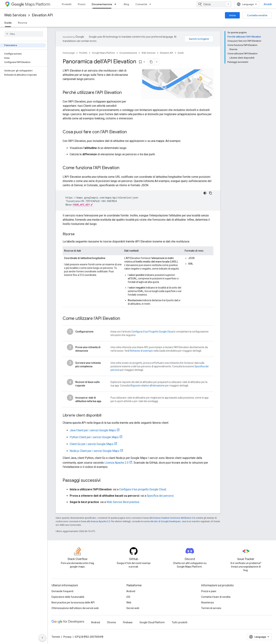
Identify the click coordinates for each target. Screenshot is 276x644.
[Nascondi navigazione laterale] (42, 638)
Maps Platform (31, 4)
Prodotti (67, 4)
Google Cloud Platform (152, 622)
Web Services (15, 15)
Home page (69, 53)
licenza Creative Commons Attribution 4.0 (174, 518)
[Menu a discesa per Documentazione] (116, 4)
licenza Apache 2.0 (100, 521)
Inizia (232, 15)
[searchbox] (24, 34)
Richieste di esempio (141, 351)
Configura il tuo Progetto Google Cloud (152, 332)
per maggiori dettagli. (132, 370)
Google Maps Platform (103, 53)
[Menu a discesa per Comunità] (151, 4)
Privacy (67, 637)
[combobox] (214, 4)
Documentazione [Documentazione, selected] (102, 4)
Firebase (128, 622)
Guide (181, 53)
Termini (56, 637)
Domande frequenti (62, 591)
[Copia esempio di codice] (211, 193)
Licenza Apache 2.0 (117, 463)
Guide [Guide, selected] (8, 23)
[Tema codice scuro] (205, 193)
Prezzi (82, 4)
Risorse (23, 23)
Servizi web (133, 608)
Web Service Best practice (123, 502)
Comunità (141, 4)
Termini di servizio (211, 608)
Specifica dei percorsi (160, 496)
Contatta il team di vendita (216, 597)
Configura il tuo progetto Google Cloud (143, 489)
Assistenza (207, 603)
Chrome (112, 622)
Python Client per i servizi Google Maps (94, 437)
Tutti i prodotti (180, 622)
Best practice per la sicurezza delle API (73, 603)
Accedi (268, 4)
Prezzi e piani (209, 591)
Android (131, 591)
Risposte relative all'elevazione (148, 386)
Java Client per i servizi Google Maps (93, 430)
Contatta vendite (257, 15)
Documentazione (128, 53)
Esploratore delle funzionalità (68, 597)
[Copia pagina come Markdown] (151, 62)
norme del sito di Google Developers (162, 521)
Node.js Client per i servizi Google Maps (95, 451)
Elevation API (42, 15)
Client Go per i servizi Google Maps (92, 444)
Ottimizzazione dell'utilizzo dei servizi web (75, 608)
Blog (126, 4)
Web (129, 603)
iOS (128, 597)
